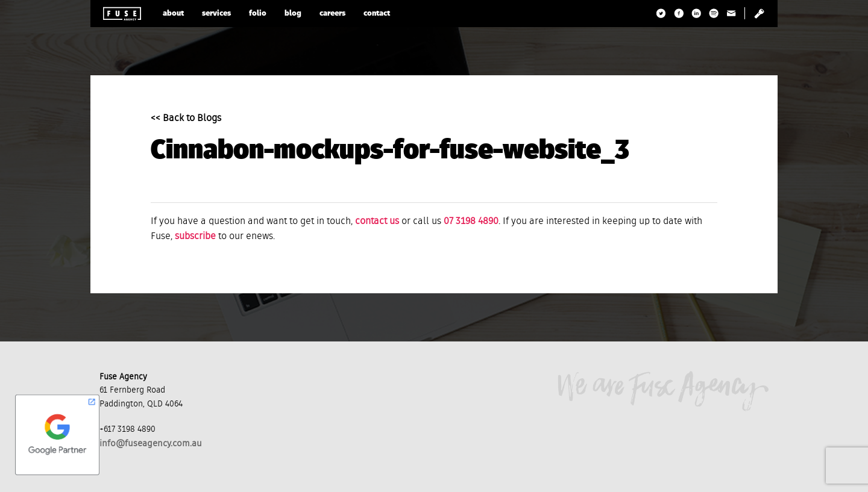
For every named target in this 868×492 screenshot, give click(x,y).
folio (258, 14)
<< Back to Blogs (186, 119)
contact (377, 14)
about (173, 14)
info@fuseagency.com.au (151, 444)
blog (293, 14)
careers (332, 14)
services (216, 14)
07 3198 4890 (471, 222)
